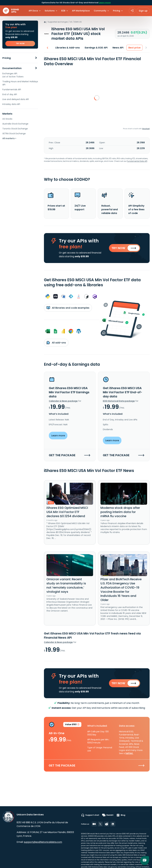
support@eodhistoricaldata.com (43, 842)
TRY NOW (20, 43)
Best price (134, 48)
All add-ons (56, 343)
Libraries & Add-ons (68, 48)
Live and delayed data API (16, 99)
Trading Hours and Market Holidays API (20, 83)
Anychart (146, 129)
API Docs (33, 11)
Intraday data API (11, 104)
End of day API (10, 94)
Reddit (108, 815)
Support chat (90, 815)
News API (118, 48)
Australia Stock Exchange (15, 124)
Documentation (12, 68)
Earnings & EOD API (96, 48)
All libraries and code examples (68, 308)
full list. (129, 753)
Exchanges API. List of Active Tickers (13, 75)
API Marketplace (81, 11)
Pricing (7, 58)
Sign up (143, 11)
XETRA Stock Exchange (14, 134)
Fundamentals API (12, 89)
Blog (121, 815)
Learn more (105, 3)
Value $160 (72, 725)
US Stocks (7, 119)
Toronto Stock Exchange (15, 129)
